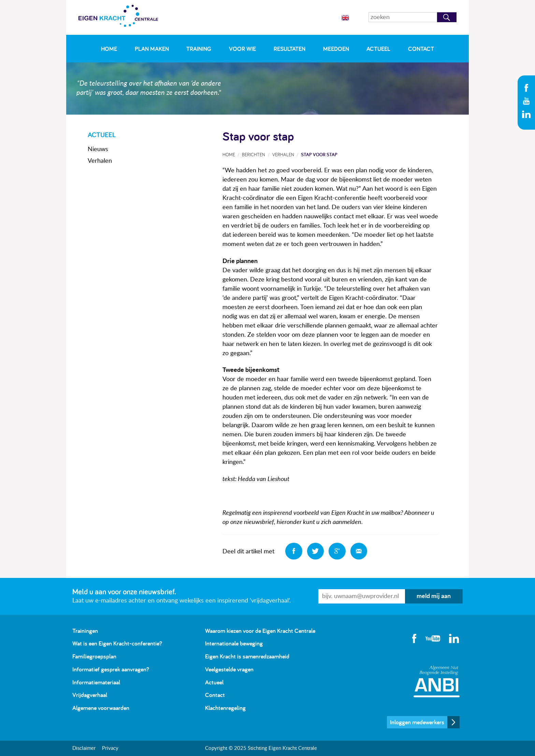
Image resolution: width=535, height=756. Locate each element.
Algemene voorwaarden (101, 708)
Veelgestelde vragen (229, 669)
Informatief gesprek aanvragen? (111, 669)
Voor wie (242, 49)
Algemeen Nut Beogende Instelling (437, 681)
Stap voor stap (319, 154)
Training (199, 49)
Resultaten (290, 49)
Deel (294, 551)
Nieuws (98, 149)
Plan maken (152, 49)
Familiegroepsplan (94, 656)
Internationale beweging (234, 643)
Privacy (110, 748)
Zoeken (447, 17)
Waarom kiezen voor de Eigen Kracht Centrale (260, 631)
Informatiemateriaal (96, 682)
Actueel (378, 49)
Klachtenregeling (225, 708)
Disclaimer (84, 748)
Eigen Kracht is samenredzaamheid (247, 656)
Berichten (254, 154)
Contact (421, 49)
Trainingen (85, 631)
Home (109, 49)
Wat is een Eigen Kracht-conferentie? (117, 643)
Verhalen (100, 161)
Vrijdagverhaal (90, 695)
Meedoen (336, 49)
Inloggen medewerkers (417, 722)
